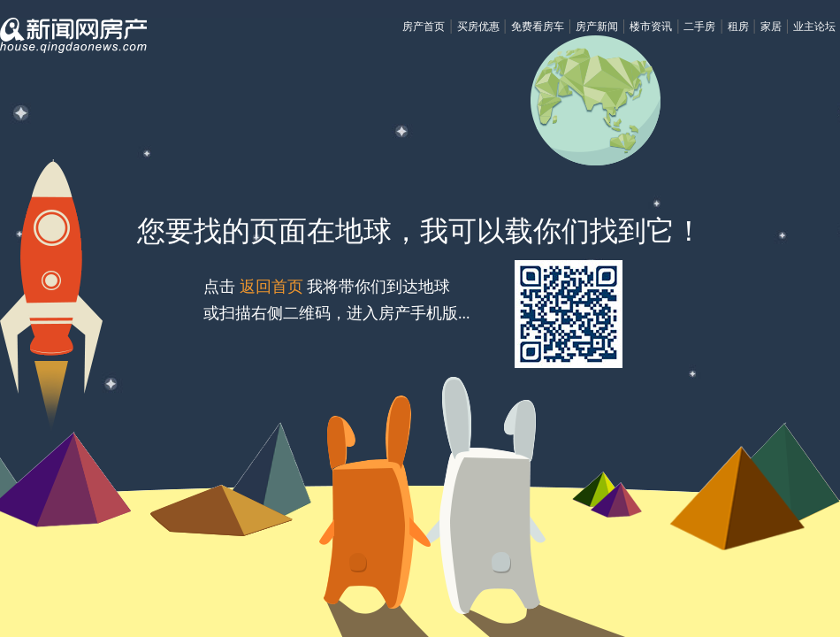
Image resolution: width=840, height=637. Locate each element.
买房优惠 (478, 27)
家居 (771, 27)
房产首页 (424, 27)
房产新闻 (597, 27)
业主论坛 (814, 27)
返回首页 (271, 287)
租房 (738, 27)
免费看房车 (538, 27)
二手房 (699, 27)
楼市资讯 (651, 27)
